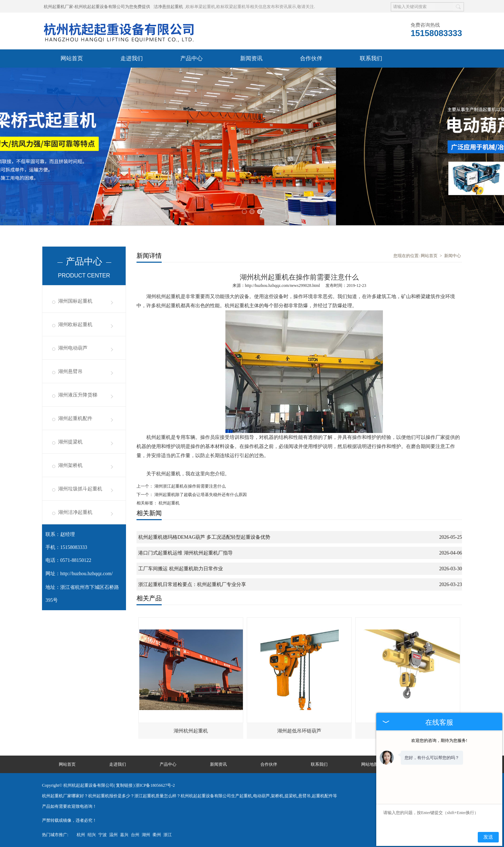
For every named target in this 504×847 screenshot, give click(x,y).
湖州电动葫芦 (73, 348)
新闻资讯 (251, 58)
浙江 (168, 835)
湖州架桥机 (70, 465)
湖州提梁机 (70, 442)
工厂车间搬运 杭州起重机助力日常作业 (181, 569)
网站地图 (370, 764)
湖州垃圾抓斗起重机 (80, 489)
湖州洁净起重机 (75, 512)
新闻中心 (453, 256)
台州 (135, 835)
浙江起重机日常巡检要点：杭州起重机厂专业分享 (192, 584)
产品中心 (191, 58)
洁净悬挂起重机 (168, 7)
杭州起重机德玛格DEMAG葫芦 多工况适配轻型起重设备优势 (204, 537)
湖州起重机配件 (75, 418)
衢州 (157, 835)
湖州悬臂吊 (70, 371)
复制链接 (124, 785)
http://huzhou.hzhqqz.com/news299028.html (282, 285)
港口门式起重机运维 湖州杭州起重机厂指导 (185, 553)
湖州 (146, 835)
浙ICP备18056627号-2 (155, 785)
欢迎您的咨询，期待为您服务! (439, 741)
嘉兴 (124, 835)
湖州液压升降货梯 (78, 395)
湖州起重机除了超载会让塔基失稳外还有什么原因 (200, 495)
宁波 (103, 835)
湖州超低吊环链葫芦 (299, 731)
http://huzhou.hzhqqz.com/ (86, 574)
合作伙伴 (311, 58)
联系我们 (371, 58)
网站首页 (72, 58)
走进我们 (132, 58)
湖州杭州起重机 (191, 731)
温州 (113, 835)
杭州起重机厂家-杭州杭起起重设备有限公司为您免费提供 (97, 7)
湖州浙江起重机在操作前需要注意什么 (190, 486)
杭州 (81, 835)
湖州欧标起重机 (75, 325)
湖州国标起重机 (75, 301)
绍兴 (92, 835)
